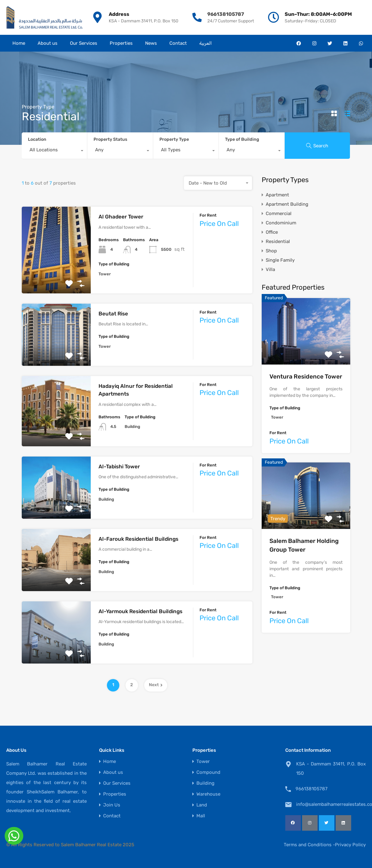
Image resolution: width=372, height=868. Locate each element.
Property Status (110, 139)
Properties (121, 43)
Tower (203, 762)
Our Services (84, 43)
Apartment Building (287, 204)
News (151, 43)
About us (48, 43)
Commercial (279, 214)
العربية (205, 43)
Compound (208, 772)
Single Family (280, 260)
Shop (271, 251)
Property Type (174, 139)
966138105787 (226, 14)
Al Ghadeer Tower (121, 217)
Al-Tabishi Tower (119, 466)
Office (272, 232)
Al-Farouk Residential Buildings (138, 539)
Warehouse (208, 794)
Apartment (277, 195)
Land (202, 805)
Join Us (112, 805)
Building (205, 783)
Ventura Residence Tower (306, 377)
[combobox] (54, 151)
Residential (278, 241)
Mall (201, 816)
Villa (270, 269)
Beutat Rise (113, 314)
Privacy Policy (350, 845)
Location (37, 139)
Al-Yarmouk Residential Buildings (140, 611)
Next (156, 685)
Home (19, 43)
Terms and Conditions (308, 845)
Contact (178, 43)
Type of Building (242, 139)
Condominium (281, 223)
